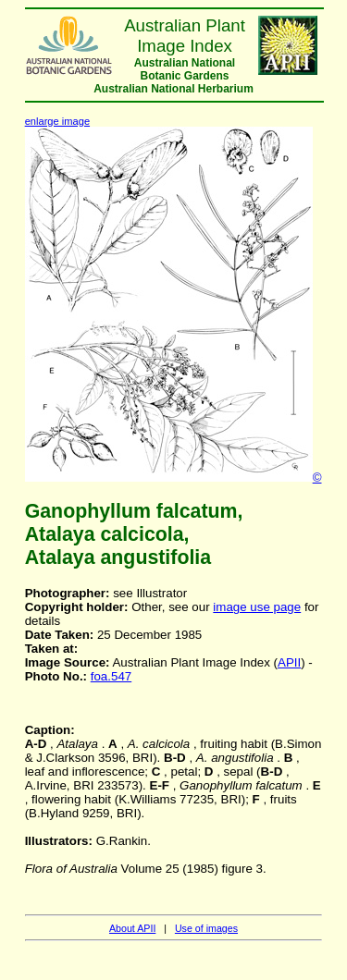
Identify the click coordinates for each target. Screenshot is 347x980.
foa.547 (111, 676)
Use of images (206, 928)
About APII (132, 928)
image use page (257, 607)
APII (289, 662)
